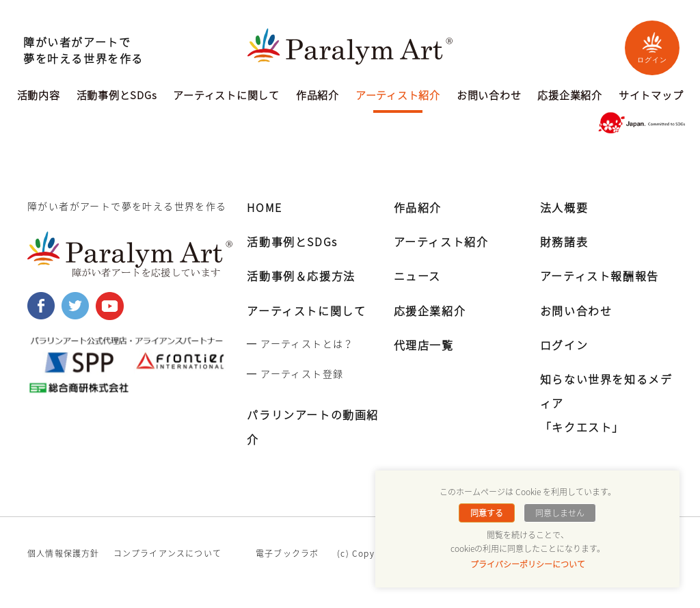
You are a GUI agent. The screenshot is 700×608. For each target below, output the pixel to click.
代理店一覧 (424, 345)
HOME (264, 207)
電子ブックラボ (287, 553)
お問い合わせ (489, 96)
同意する (487, 513)
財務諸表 (564, 241)
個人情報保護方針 (64, 553)
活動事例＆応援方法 (301, 276)
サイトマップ (651, 96)
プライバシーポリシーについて (528, 564)
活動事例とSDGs (117, 96)
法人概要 (564, 207)
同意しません (560, 513)
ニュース (417, 276)
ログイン (652, 48)
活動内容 (39, 96)
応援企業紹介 (570, 96)
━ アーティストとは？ (300, 343)
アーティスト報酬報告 (600, 276)
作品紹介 (318, 96)
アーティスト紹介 (398, 96)
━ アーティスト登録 (295, 373)
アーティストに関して (226, 96)
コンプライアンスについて (167, 553)
